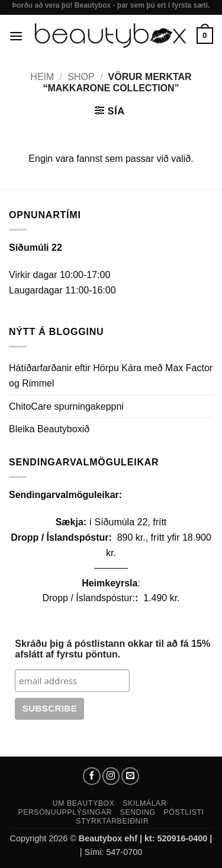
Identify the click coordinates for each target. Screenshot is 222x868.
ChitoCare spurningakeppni (66, 406)
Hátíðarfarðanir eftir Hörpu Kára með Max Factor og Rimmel (111, 376)
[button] (16, 36)
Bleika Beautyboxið (49, 429)
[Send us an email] (130, 776)
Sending (138, 812)
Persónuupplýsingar (65, 812)
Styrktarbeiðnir (112, 821)
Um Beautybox (84, 803)
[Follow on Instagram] (111, 776)
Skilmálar (144, 803)
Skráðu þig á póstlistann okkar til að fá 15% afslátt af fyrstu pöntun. (112, 649)
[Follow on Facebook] (92, 776)
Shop (81, 77)
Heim (42, 77)
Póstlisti (184, 812)
